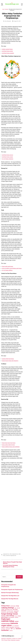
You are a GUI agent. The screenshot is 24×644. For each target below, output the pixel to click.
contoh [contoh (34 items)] (3, 609)
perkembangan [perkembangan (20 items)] (17, 627)
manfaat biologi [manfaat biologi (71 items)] (6, 623)
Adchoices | (4, 639)
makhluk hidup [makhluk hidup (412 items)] (8, 621)
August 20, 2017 (17, 21)
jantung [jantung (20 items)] (16, 616)
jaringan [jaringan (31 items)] (19, 616)
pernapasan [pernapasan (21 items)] (3, 629)
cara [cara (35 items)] (15, 608)
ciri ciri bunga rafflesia (7, 270)
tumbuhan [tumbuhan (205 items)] (5, 630)
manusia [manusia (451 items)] (14, 623)
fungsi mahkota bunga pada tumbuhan (11, 447)
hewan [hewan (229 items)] (15, 614)
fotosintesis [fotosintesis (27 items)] (12, 612)
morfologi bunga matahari (8, 53)
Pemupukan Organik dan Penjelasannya (12, 590)
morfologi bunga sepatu (7, 157)
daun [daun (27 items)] (11, 610)
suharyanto (9, 21)
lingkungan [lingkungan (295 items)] (6, 619)
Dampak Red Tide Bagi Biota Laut (10, 596)
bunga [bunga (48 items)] (17, 606)
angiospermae (6, 554)
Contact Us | (15, 639)
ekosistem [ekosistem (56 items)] (4, 611)
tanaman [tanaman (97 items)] (18, 629)
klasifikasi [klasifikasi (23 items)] (17, 617)
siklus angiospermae (14, 554)
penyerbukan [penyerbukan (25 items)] (12, 627)
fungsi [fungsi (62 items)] (16, 612)
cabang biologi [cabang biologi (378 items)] (8, 608)
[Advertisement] (12, 514)
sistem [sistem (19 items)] (14, 629)
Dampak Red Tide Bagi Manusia (10, 599)
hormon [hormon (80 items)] (3, 616)
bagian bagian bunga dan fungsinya (10, 361)
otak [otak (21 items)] (13, 626)
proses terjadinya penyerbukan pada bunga (12, 268)
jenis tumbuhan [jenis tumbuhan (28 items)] (11, 617)
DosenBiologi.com (9, 636)
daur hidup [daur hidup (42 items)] (15, 609)
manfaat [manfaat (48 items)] (17, 621)
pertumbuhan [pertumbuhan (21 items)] (8, 629)
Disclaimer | (9, 639)
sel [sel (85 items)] (12, 629)
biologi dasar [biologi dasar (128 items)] (6, 606)
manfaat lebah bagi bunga (8, 359)
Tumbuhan (6, 9)
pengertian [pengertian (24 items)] (3, 627)
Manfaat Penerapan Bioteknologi (10, 593)
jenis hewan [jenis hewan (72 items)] (5, 617)
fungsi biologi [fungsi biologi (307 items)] (7, 614)
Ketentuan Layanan (15, 640)
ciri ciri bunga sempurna (8, 159)
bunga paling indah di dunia (8, 445)
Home (3, 9)
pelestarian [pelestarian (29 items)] (16, 626)
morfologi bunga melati (7, 51)
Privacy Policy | (8, 640)
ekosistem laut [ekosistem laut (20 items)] (4, 612)
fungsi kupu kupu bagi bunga (9, 443)
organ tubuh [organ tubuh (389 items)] (6, 625)
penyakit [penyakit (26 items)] (7, 627)
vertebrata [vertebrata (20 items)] (11, 631)
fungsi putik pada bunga (7, 266)
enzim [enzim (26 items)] (8, 612)
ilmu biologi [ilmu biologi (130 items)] (10, 616)
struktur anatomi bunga (7, 49)
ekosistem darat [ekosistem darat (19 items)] (16, 611)
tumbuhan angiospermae (11, 555)
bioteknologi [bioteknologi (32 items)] (13, 606)
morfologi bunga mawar (7, 155)
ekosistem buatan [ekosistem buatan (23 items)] (10, 611)
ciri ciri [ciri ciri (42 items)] (18, 608)
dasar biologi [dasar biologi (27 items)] (7, 610)
